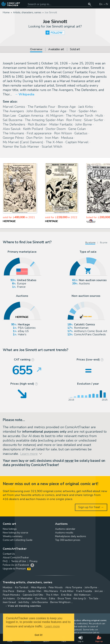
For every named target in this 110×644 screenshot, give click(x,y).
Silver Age (58, 111)
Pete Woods (56, 588)
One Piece (9, 591)
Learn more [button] (52, 626)
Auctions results (64, 533)
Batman (21, 591)
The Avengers (13, 111)
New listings (10, 529)
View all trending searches (24, 606)
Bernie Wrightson (60, 602)
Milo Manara (51, 591)
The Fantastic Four (41, 107)
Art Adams (9, 599)
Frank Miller (67, 591)
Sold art (75, 50)
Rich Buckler (37, 124)
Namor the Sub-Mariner (21, 147)
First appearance (39, 133)
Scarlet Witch (52, 147)
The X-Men (54, 142)
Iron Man (52, 138)
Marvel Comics (14, 107)
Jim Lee (99, 591)
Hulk (99, 116)
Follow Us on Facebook (16, 565)
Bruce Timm (64, 599)
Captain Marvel (77, 142)
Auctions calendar (65, 529)
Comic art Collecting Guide (18, 540)
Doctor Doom (56, 129)
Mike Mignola (38, 588)
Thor (73, 111)
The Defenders (14, 124)
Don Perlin (34, 138)
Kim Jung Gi (80, 599)
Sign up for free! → (91, 507)
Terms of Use (19, 561)
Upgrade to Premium (17, 569)
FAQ (5, 561)
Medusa (67, 138)
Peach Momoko (11, 595)
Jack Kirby (86, 107)
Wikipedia (26, 94)
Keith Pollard (33, 129)
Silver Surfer (94, 120)
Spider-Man (88, 111)
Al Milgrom (55, 116)
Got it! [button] (39, 635)
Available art (56, 50)
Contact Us (9, 554)
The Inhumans (13, 133)
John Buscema (37, 111)
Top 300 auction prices (68, 540)
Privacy (33, 561)
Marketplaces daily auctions (71, 536)
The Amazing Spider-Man (44, 120)
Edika (52, 599)
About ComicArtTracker (16, 558)
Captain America (31, 116)
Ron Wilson (63, 133)
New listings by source (15, 533)
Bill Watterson (82, 595)
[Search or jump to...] (90, 4)
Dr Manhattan (25, 599)
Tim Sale (93, 599)
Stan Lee (9, 116)
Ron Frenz (74, 120)
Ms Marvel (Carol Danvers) (23, 142)
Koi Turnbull (22, 588)
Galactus (81, 133)
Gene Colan (77, 129)
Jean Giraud (9, 602)
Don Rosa (41, 599)
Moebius (8, 588)
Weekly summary (13, 536)
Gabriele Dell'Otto (33, 595)
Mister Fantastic (61, 124)
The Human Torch (79, 116)
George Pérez (13, 138)
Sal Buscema (13, 120)
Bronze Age (67, 107)
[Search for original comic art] (60, 4)
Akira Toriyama (74, 588)
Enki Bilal (66, 595)
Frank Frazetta (84, 591)
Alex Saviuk (12, 129)
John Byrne (84, 124)
